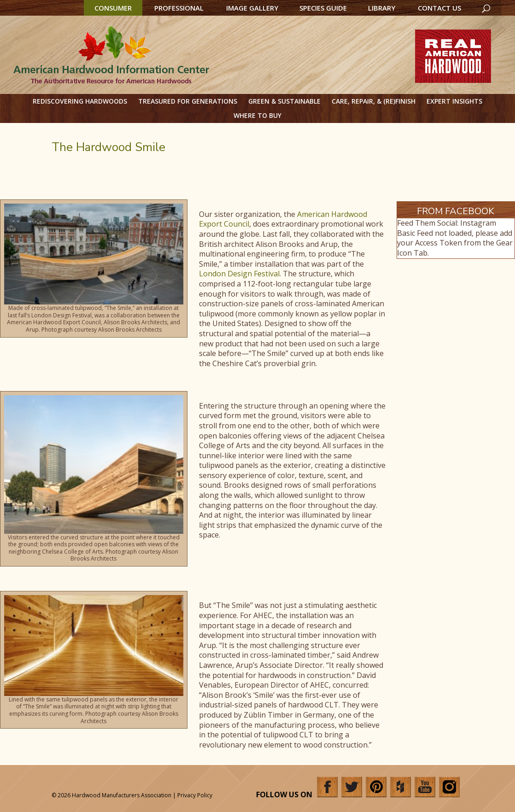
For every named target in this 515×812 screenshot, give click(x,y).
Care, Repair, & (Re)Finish (374, 101)
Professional (179, 8)
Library (382, 8)
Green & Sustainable (284, 101)
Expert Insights (454, 101)
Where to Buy (257, 115)
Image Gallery (252, 8)
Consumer (113, 8)
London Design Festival (239, 274)
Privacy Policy (195, 795)
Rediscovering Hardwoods (80, 101)
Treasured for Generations (188, 101)
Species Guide (323, 8)
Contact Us (439, 8)
